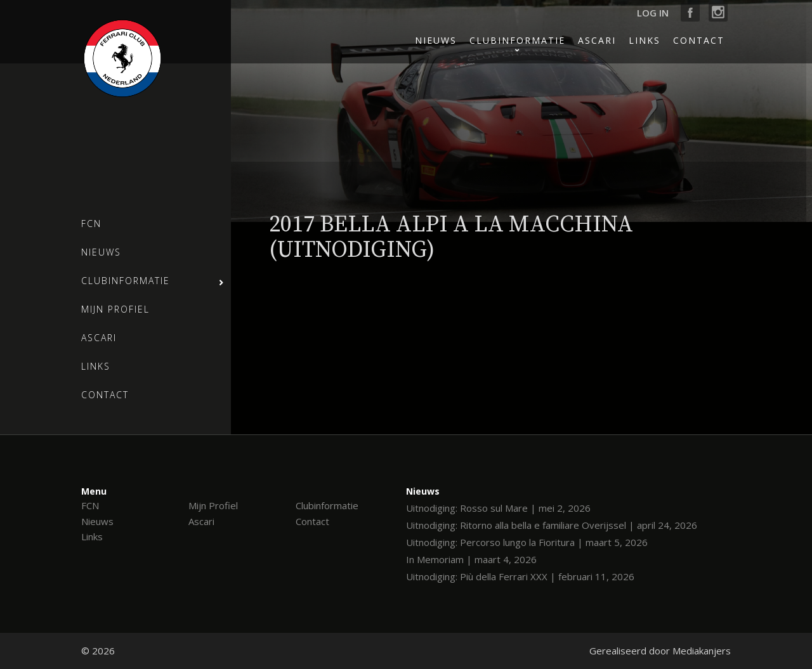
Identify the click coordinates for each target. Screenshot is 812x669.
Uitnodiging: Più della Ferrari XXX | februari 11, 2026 (520, 576)
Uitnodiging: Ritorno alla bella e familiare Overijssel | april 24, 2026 (552, 525)
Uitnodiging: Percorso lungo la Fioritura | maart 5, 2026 (527, 542)
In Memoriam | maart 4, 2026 (471, 559)
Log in (653, 13)
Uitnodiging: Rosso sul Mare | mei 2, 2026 (498, 508)
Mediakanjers (702, 651)
